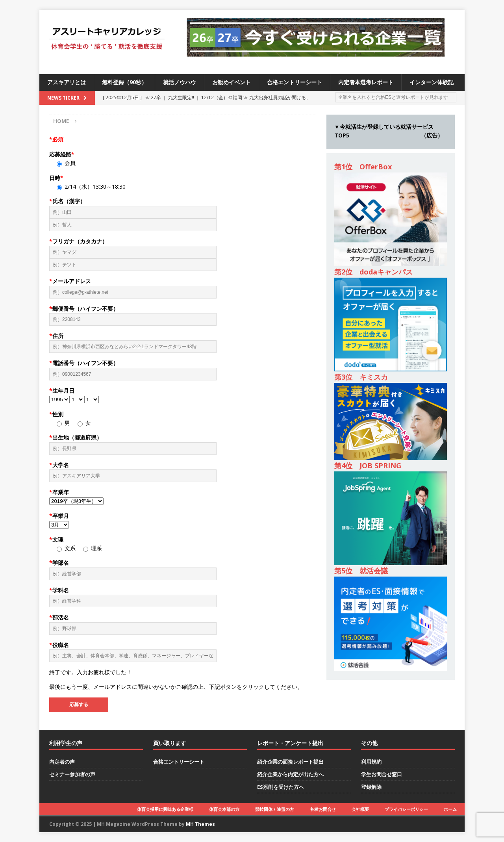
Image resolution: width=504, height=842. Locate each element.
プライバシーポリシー (406, 809)
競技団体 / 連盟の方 (275, 809)
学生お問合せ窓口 (382, 774)
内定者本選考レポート (366, 82)
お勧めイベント (232, 82)
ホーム (450, 809)
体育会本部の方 (224, 809)
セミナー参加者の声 (72, 774)
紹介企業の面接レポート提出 (290, 762)
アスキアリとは (67, 82)
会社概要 (360, 809)
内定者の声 (62, 762)
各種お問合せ (323, 809)
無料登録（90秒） (124, 82)
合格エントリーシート (295, 82)
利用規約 (371, 762)
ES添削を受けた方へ (281, 787)
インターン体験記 (432, 82)
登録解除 (371, 787)
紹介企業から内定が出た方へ (290, 774)
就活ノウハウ (180, 82)
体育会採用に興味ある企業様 (165, 809)
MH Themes (200, 824)
